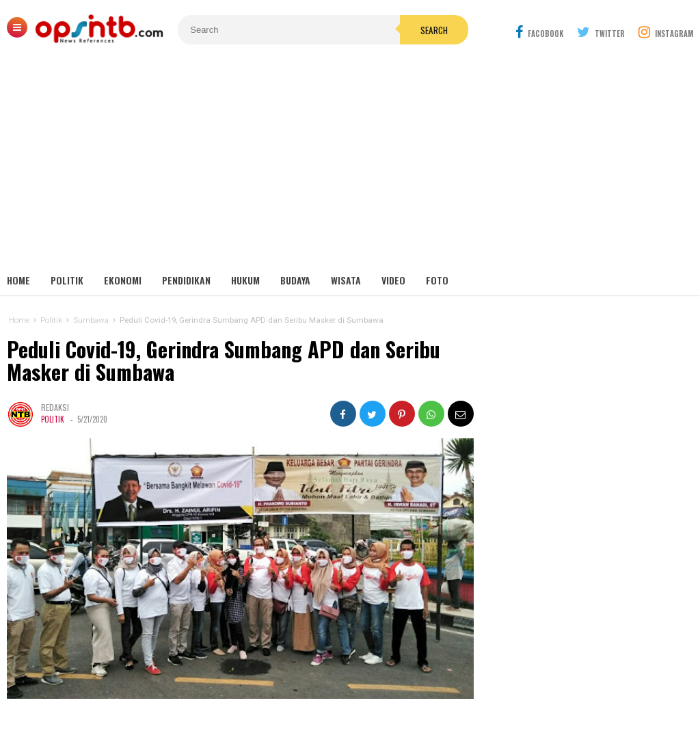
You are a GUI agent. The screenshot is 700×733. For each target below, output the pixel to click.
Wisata (346, 280)
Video (393, 280)
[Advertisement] (350, 164)
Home (18, 280)
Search (434, 30)
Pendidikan (186, 280)
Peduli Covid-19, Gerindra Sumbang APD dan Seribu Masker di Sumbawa (224, 361)
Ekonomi (123, 280)
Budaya (295, 280)
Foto (437, 280)
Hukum (245, 280)
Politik (67, 280)
